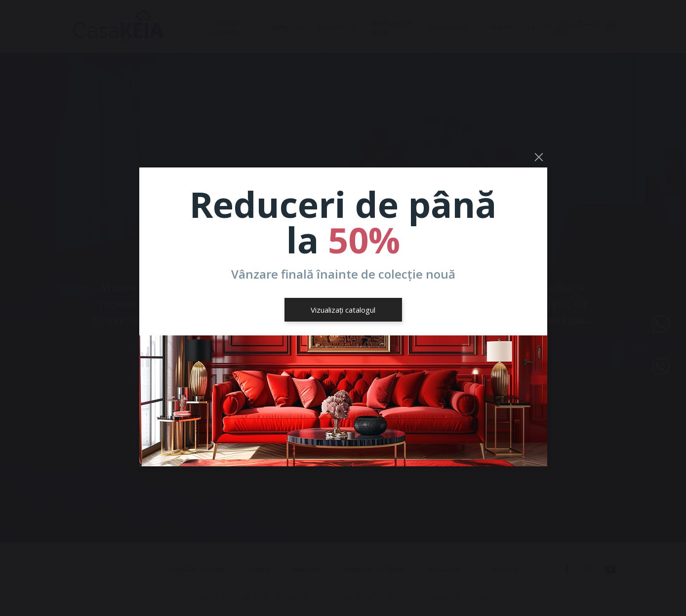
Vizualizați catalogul (343, 310)
